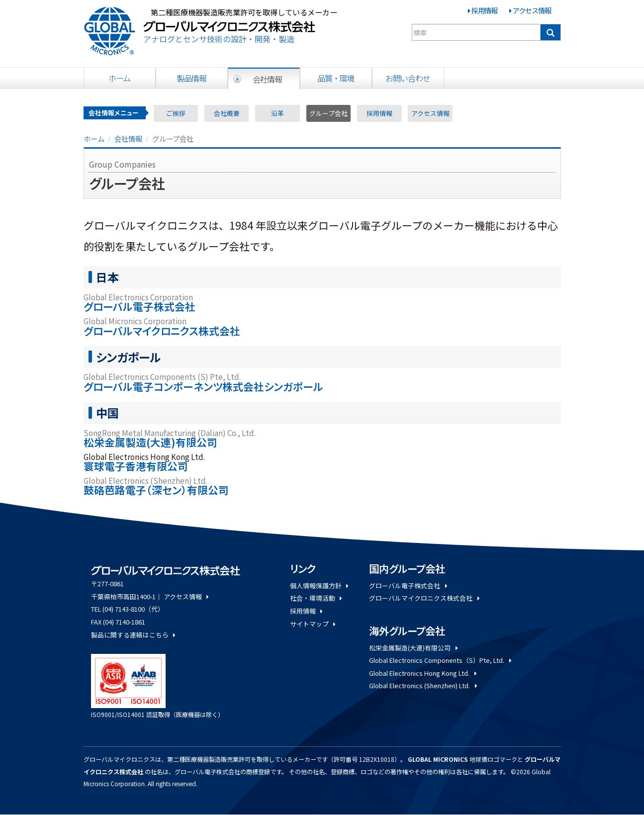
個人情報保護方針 (319, 586)
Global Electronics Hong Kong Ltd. (422, 673)
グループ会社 (328, 113)
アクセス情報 (532, 10)
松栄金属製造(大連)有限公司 (413, 648)
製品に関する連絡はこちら (133, 635)
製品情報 (191, 78)
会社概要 (227, 113)
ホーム (120, 78)
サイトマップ (313, 624)
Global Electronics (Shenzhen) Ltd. (423, 685)
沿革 (277, 113)
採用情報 (484, 10)
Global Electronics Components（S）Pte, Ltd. (440, 660)
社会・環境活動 (316, 598)
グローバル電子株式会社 (408, 586)
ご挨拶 (176, 113)
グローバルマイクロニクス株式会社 (424, 598)
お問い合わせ (408, 78)
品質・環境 (336, 78)
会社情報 (268, 79)
